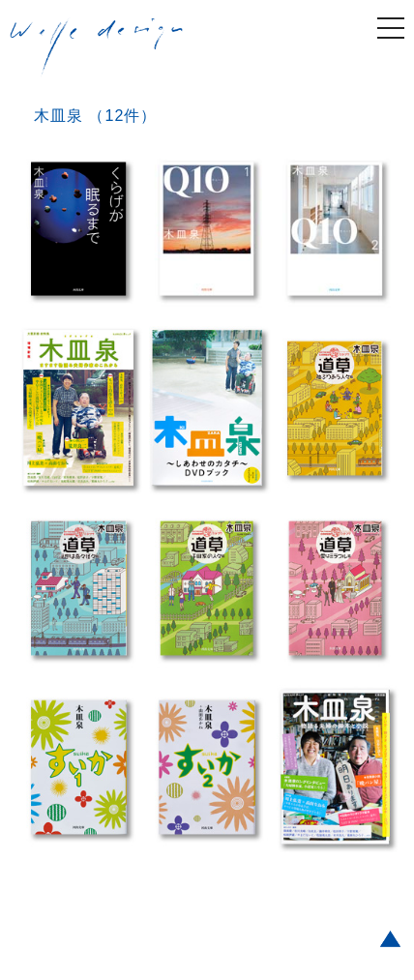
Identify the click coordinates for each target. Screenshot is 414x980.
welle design (97, 47)
